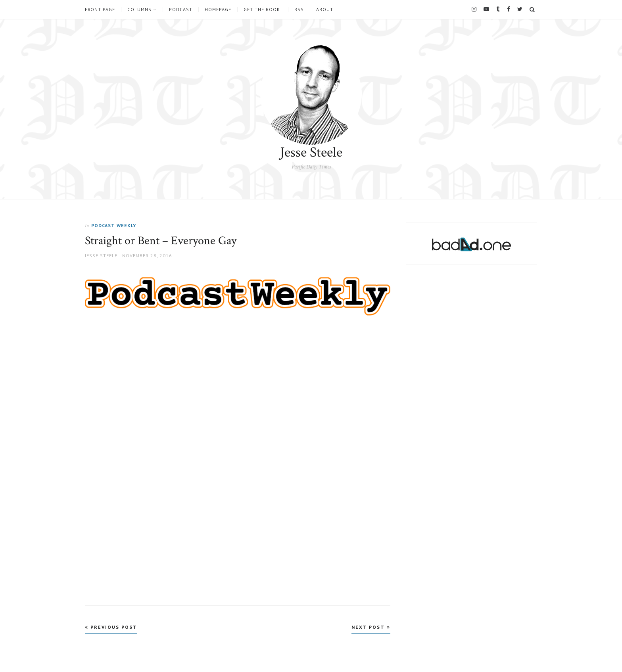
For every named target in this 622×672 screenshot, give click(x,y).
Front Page (100, 10)
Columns (139, 10)
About (325, 10)
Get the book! (263, 10)
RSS (299, 10)
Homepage (218, 10)
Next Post (371, 627)
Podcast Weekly (114, 225)
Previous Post (111, 627)
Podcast (181, 10)
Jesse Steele (311, 152)
